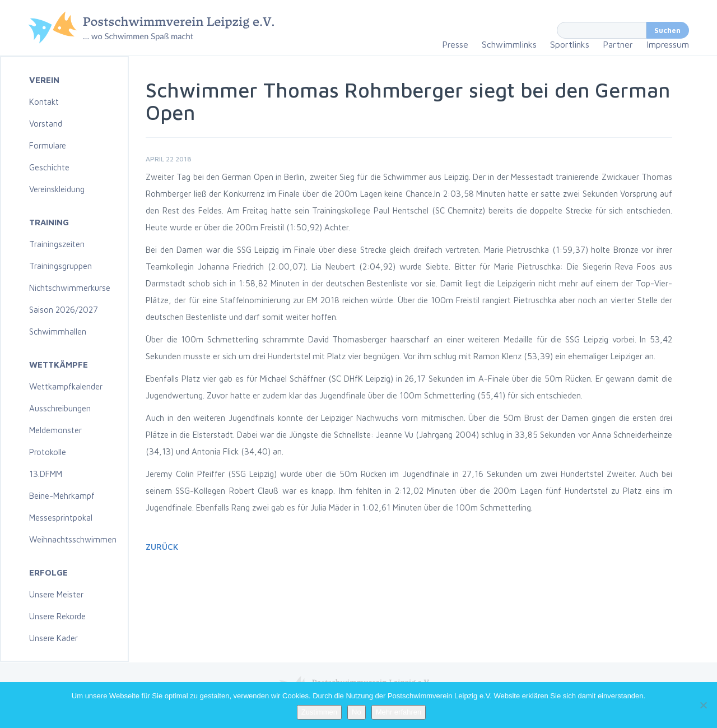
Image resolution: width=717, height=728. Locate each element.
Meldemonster (55, 430)
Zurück (162, 547)
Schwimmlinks (509, 44)
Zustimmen (319, 712)
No (357, 712)
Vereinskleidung (57, 189)
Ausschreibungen (60, 408)
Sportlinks (570, 44)
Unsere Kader (53, 638)
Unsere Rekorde (57, 616)
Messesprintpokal (61, 518)
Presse (455, 44)
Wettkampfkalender (66, 386)
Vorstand (46, 124)
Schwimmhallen (58, 331)
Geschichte (49, 167)
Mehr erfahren (399, 712)
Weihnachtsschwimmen (73, 539)
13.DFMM (46, 474)
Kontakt (44, 102)
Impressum (668, 44)
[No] (703, 705)
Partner (618, 44)
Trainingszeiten (57, 244)
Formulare (48, 145)
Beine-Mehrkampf (62, 496)
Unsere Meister (56, 594)
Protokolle (48, 452)
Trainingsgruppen (60, 266)
